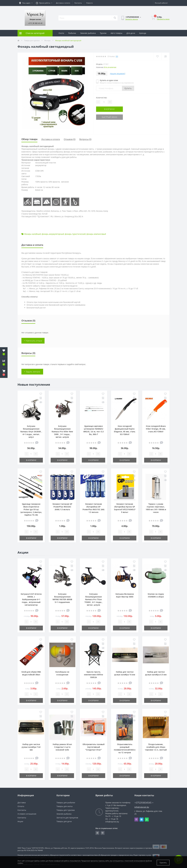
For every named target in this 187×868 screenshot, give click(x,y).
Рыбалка (72, 33)
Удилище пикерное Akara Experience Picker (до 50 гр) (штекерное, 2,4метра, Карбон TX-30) (31, 509)
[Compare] (165, 56)
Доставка (22, 803)
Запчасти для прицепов (67, 818)
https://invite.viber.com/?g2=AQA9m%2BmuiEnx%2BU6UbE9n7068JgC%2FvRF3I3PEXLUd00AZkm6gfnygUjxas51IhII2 (103, 833)
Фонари (47, 41)
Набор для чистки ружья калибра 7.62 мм (31, 747)
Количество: (102, 98)
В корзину (112, 109)
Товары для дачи (64, 821)
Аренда (143, 33)
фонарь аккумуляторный (53, 234)
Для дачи (131, 33)
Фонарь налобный (33, 234)
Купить (128, 88)
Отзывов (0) (70, 139)
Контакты (78, 3)
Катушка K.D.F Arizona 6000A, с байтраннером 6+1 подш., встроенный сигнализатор (31, 599)
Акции (20, 821)
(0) (117, 56)
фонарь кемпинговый (96, 234)
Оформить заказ (163, 19)
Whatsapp (147, 819)
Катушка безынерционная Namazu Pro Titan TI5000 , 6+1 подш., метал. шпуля (94, 599)
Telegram (142, 819)
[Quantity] (104, 102)
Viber (136, 819)
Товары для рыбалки (66, 803)
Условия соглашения (27, 814)
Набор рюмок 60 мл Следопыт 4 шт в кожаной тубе (62, 747)
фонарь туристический (75, 234)
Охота (61, 33)
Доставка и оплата (63, 3)
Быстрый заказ (112, 117)
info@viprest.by (142, 807)
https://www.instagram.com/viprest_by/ (97, 833)
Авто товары (116, 33)
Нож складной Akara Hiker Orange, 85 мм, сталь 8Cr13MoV (156, 429)
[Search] (115, 18)
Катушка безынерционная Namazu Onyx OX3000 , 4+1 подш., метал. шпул (31, 432)
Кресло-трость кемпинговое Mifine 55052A (94, 675)
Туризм (103, 33)
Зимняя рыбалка (88, 33)
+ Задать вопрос (32, 372)
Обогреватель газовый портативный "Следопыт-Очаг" (94, 747)
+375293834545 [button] (144, 803)
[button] (4, 373)
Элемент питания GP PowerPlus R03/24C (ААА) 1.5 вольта (62, 507)
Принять (163, 863)
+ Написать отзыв (33, 341)
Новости (89, 3)
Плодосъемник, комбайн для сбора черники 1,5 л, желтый (156, 747)
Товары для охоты (65, 806)
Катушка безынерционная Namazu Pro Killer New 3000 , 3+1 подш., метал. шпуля (62, 432)
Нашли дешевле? (118, 74)
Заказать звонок (132, 19)
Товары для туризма (32, 41)
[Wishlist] (157, 56)
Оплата (21, 806)
